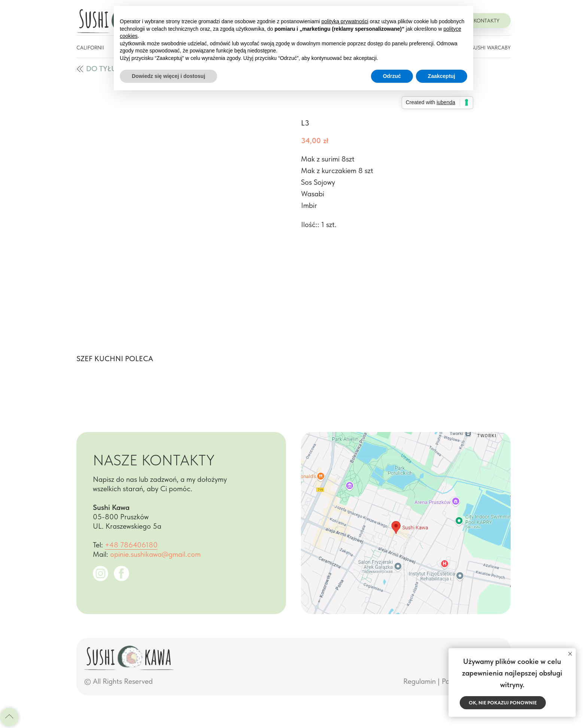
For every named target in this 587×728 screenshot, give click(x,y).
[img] (80, 69)
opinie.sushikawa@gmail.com (155, 554)
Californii (90, 48)
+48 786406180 (131, 545)
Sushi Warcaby (491, 48)
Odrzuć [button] (392, 76)
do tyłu (101, 69)
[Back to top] (9, 717)
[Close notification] (570, 654)
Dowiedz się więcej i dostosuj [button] (168, 76)
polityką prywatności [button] (345, 21)
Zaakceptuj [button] (442, 76)
